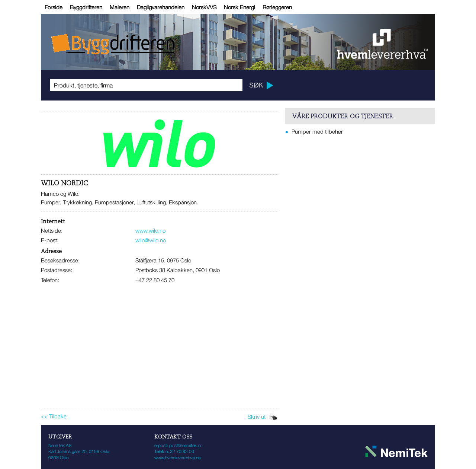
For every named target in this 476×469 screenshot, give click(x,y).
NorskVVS (204, 7)
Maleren (120, 7)
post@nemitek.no (186, 445)
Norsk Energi (239, 7)
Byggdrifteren (86, 7)
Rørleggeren (277, 7)
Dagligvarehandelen (161, 7)
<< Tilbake (54, 416)
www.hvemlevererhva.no (178, 458)
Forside (54, 7)
